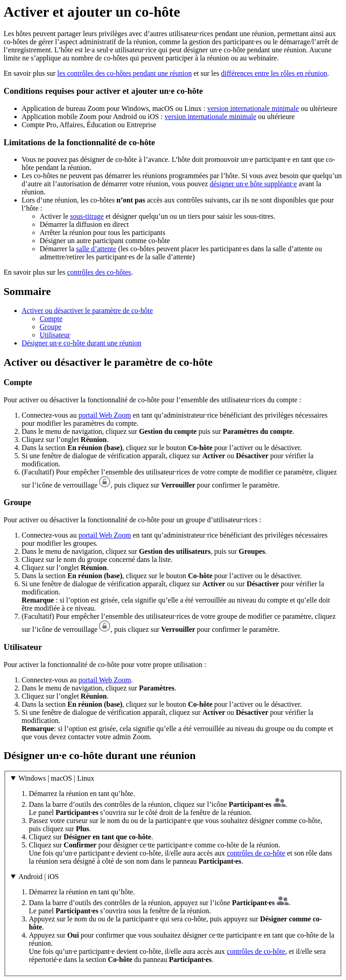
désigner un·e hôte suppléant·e (253, 184)
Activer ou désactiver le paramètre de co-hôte (87, 311)
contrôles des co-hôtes (99, 272)
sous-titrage (87, 216)
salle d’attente (96, 249)
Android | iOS (39, 876)
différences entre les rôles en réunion (274, 73)
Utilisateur (55, 335)
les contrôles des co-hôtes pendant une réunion (125, 73)
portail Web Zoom (105, 415)
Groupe (50, 327)
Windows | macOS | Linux (56, 778)
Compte (51, 319)
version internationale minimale (253, 108)
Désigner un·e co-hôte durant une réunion (82, 343)
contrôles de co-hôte (256, 853)
